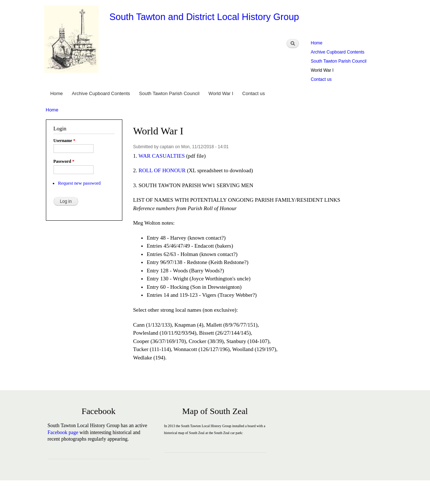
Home (317, 43)
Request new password (79, 183)
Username (64, 141)
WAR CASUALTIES (161, 156)
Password (64, 161)
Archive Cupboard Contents (338, 52)
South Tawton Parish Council (339, 61)
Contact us (321, 79)
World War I (322, 70)
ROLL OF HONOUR (162, 170)
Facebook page (63, 432)
